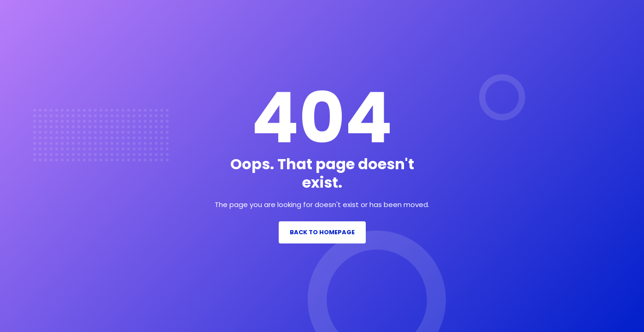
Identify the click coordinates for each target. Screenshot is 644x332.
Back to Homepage (322, 232)
